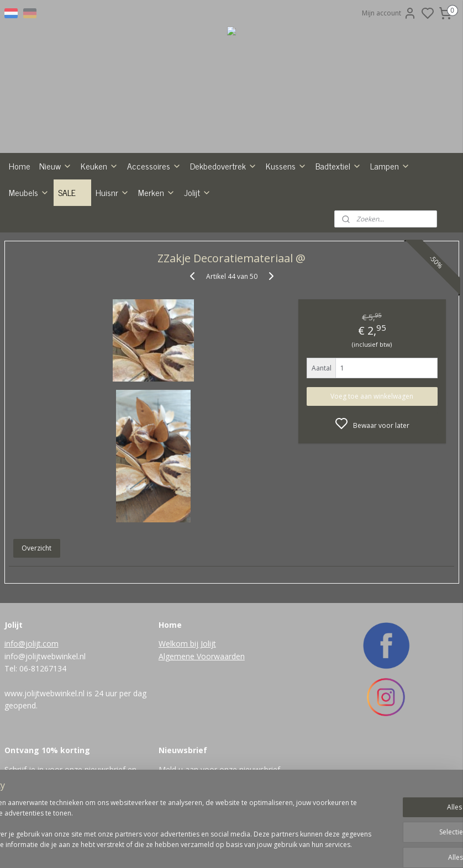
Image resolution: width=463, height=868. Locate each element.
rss (277, 848)
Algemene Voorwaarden (202, 656)
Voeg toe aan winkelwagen (372, 396)
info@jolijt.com (31, 644)
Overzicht (36, 548)
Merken (157, 192)
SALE (72, 192)
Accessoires (154, 166)
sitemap (254, 848)
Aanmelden (185, 793)
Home (20, 166)
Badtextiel (338, 166)
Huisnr (112, 192)
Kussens (286, 166)
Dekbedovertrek (223, 166)
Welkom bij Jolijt (187, 644)
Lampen (390, 166)
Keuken (99, 166)
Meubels (29, 192)
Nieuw (56, 166)
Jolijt (198, 192)
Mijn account (389, 13)
